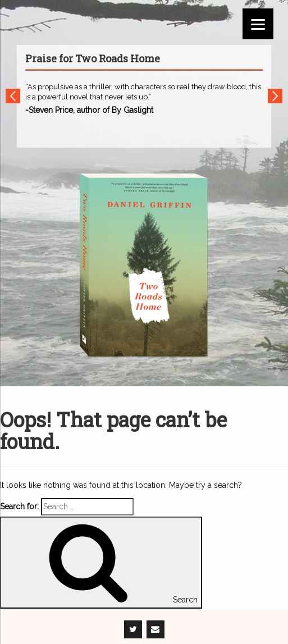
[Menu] (258, 24)
